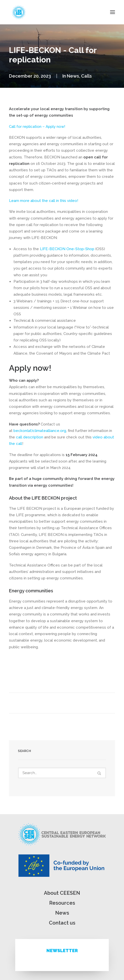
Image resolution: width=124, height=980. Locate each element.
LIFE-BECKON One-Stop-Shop (67, 249)
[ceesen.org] (19, 12)
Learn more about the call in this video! (44, 201)
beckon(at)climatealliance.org (40, 431)
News (73, 76)
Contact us (62, 923)
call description (30, 437)
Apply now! (30, 368)
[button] (113, 12)
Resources (62, 903)
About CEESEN (62, 893)
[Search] (62, 773)
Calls (86, 76)
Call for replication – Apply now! (37, 127)
